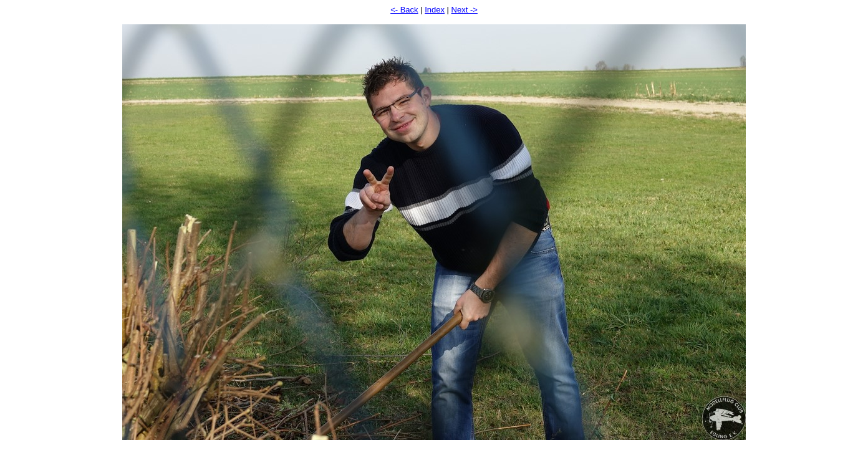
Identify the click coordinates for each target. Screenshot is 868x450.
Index (435, 10)
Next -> (465, 10)
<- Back (404, 10)
